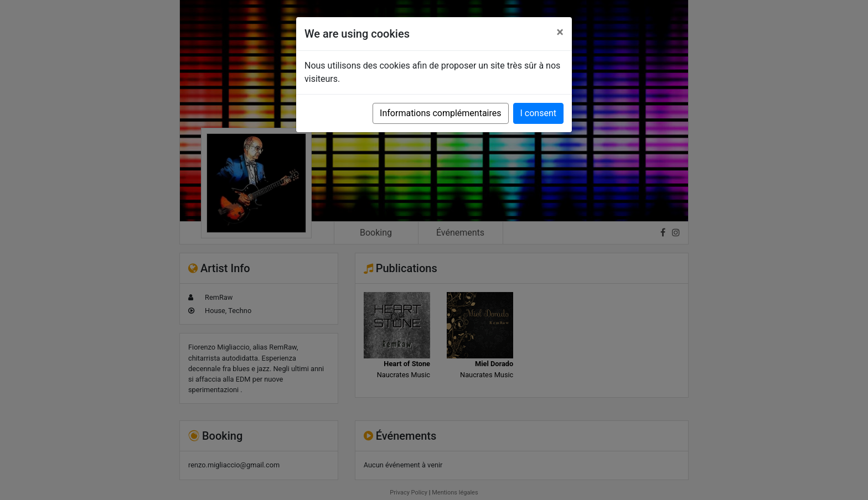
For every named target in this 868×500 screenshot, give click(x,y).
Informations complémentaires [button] (440, 113)
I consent (538, 113)
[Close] (560, 32)
